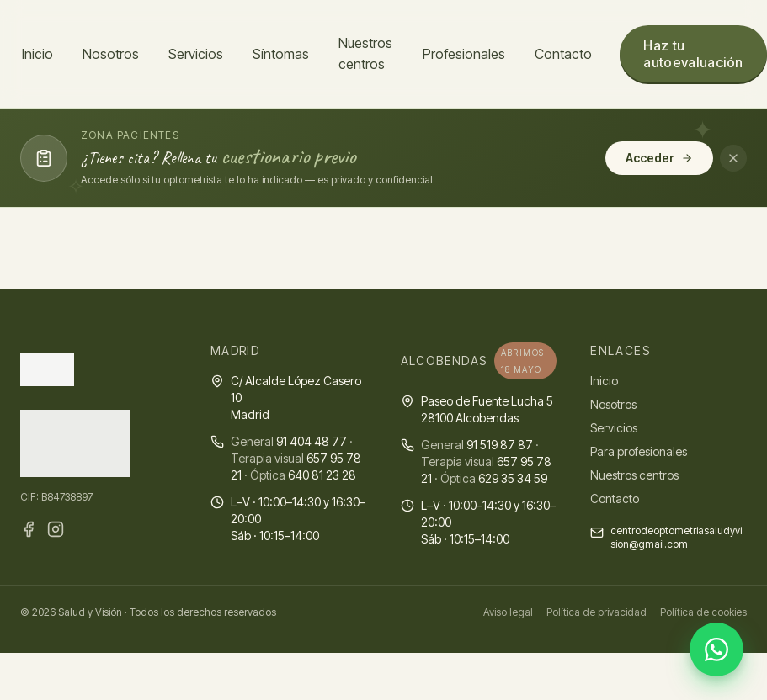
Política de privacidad (597, 612)
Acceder (659, 158)
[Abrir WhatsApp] (716, 650)
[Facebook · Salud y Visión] (29, 529)
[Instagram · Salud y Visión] (56, 529)
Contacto (563, 54)
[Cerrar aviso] (733, 158)
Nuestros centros (365, 53)
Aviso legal (508, 612)
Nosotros (111, 54)
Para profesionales (639, 451)
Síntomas (281, 54)
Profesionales (464, 54)
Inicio (37, 54)
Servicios (196, 54)
